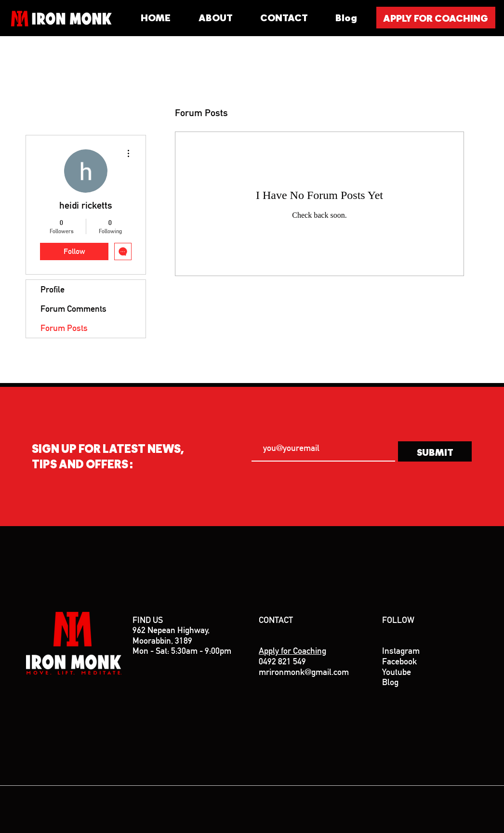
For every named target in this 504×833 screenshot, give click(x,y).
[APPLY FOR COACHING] (436, 18)
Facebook (399, 661)
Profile (53, 289)
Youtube (397, 672)
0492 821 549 (282, 661)
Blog (390, 682)
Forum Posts (64, 328)
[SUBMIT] (435, 451)
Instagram (401, 651)
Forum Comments (73, 309)
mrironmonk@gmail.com (305, 672)
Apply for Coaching (292, 651)
